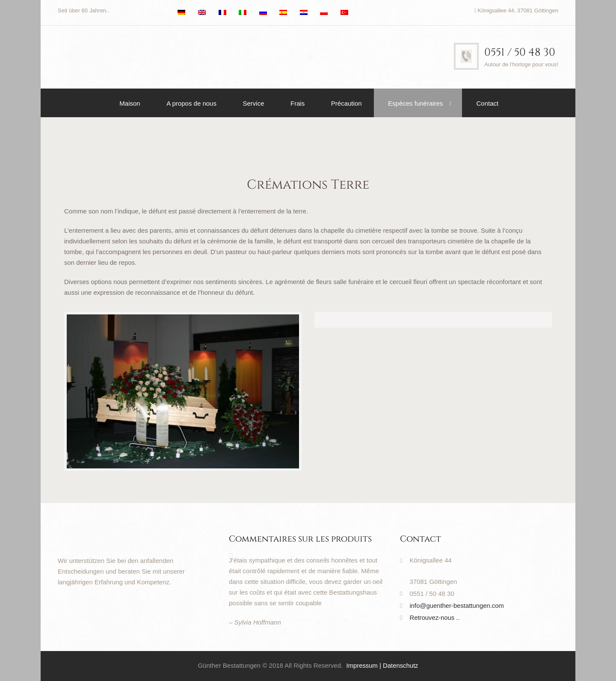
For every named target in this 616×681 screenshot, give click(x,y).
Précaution (346, 103)
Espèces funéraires (415, 103)
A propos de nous (191, 103)
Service (253, 103)
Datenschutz (401, 665)
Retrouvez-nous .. (435, 617)
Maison (130, 103)
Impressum (362, 665)
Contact (487, 103)
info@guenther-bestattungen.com (458, 605)
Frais (298, 103)
